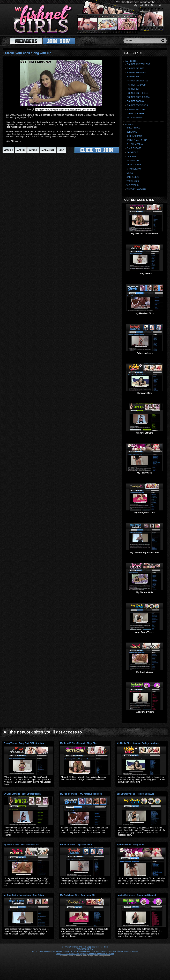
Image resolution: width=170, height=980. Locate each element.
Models (129, 125)
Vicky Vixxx (133, 185)
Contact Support (131, 951)
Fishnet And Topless (138, 64)
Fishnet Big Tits (135, 68)
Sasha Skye (133, 177)
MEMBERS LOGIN (85, 949)
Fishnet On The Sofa (138, 97)
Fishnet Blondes (136, 73)
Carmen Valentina (137, 140)
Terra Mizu (133, 181)
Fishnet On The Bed (137, 93)
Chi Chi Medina (135, 144)
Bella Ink (132, 132)
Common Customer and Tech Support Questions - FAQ (85, 947)
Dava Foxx (132, 152)
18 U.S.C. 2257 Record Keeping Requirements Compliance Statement (85, 953)
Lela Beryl (133, 157)
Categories (131, 61)
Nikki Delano (134, 169)
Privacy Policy (117, 951)
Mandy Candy (134, 161)
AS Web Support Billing (80, 951)
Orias (130, 173)
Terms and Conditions (101, 951)
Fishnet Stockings (137, 105)
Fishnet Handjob (136, 85)
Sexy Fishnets (135, 118)
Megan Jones (134, 165)
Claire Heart (134, 148)
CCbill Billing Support (41, 951)
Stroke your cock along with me (28, 53)
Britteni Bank (134, 136)
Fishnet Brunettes (137, 81)
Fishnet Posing (135, 101)
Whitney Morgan (136, 189)
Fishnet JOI (133, 89)
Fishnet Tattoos (136, 109)
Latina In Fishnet (136, 114)
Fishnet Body (134, 77)
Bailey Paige (133, 128)
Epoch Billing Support (60, 951)
